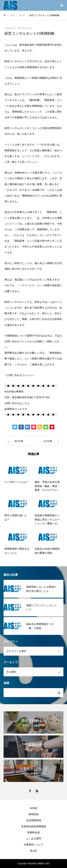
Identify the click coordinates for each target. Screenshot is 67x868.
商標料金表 (34, 832)
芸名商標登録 (34, 820)
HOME (34, 808)
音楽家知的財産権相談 (34, 826)
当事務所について (34, 845)
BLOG (33, 851)
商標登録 (34, 814)
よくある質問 (34, 839)
